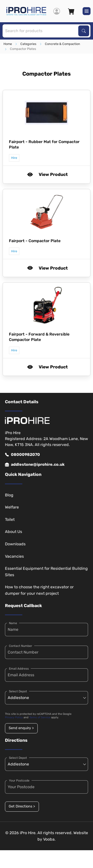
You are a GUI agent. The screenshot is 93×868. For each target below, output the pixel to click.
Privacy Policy (14, 717)
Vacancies (14, 556)
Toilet (10, 519)
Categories (28, 44)
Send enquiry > (21, 728)
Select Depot (18, 691)
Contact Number (21, 646)
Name (13, 623)
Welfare (12, 507)
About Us (14, 532)
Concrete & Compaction (62, 44)
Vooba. (49, 839)
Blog (9, 495)
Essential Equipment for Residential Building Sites (46, 572)
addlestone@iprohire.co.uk (35, 465)
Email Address (19, 669)
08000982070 (22, 455)
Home (8, 44)
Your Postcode (19, 781)
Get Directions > (22, 806)
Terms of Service (40, 717)
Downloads (15, 544)
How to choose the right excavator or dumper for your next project (39, 590)
